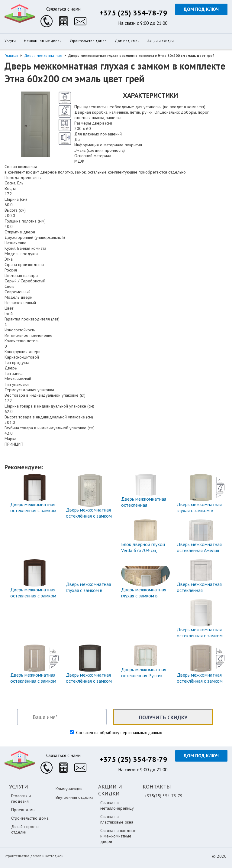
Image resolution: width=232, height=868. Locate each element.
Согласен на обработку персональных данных (118, 733)
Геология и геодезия (21, 798)
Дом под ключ (201, 9)
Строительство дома (30, 818)
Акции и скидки (161, 41)
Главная (11, 55)
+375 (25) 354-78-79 (133, 13)
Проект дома (23, 810)
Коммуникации (69, 789)
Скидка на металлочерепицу (117, 805)
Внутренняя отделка (74, 797)
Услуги (10, 41)
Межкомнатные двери (43, 41)
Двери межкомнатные (43, 55)
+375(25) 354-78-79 (164, 796)
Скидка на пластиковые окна (117, 819)
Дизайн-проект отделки (25, 829)
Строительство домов (88, 41)
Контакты (157, 787)
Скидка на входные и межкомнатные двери (118, 836)
